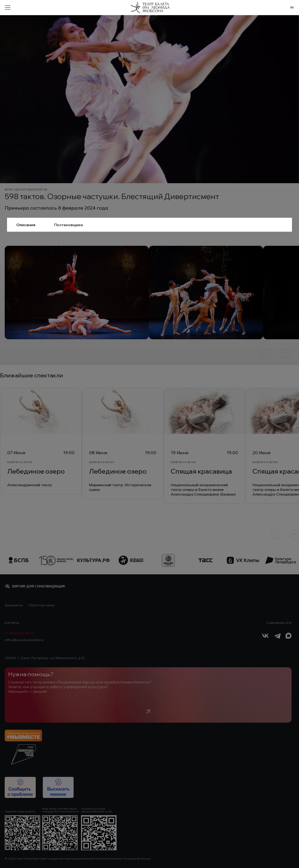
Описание (26, 225)
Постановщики (69, 225)
